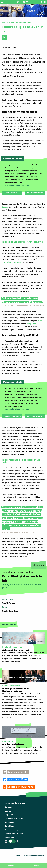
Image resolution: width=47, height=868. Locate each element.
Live (12, 865)
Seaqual (5, 207)
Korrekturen (10, 826)
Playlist (36, 865)
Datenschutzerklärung (14, 818)
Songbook (31, 324)
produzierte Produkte (11, 262)
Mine (40, 321)
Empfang (9, 811)
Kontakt (8, 807)
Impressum (10, 822)
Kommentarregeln (13, 830)
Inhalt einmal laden (12, 193)
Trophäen (9, 815)
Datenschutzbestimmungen (17, 185)
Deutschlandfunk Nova (15, 803)
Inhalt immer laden (35, 193)
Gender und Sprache (14, 834)
